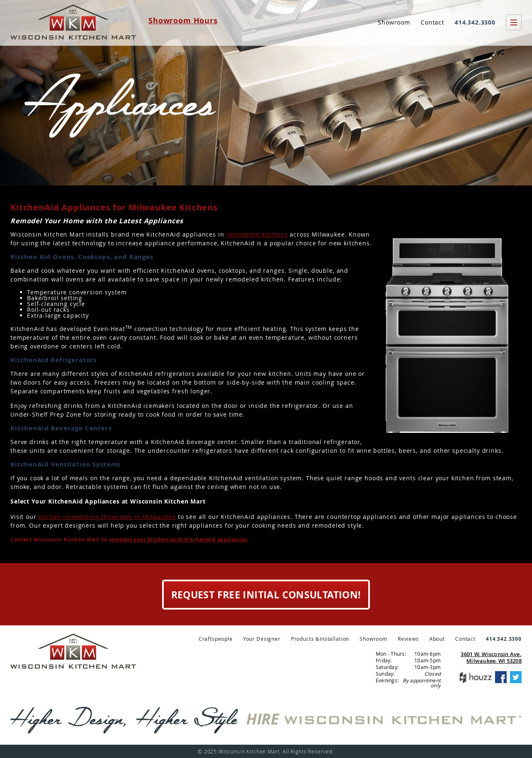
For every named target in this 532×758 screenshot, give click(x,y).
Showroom (394, 22)
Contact (432, 22)
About (437, 639)
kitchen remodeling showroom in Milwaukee (107, 517)
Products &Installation (320, 639)
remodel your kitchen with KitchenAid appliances (178, 540)
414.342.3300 (475, 22)
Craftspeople (216, 639)
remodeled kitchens (257, 234)
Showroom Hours (183, 21)
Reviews (408, 639)
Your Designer (262, 639)
